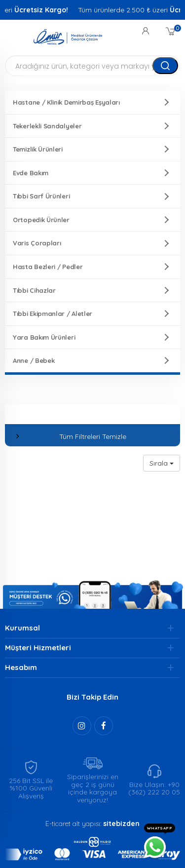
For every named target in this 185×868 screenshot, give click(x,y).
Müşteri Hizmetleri (38, 648)
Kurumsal (22, 628)
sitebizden (121, 824)
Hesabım (21, 667)
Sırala (162, 463)
